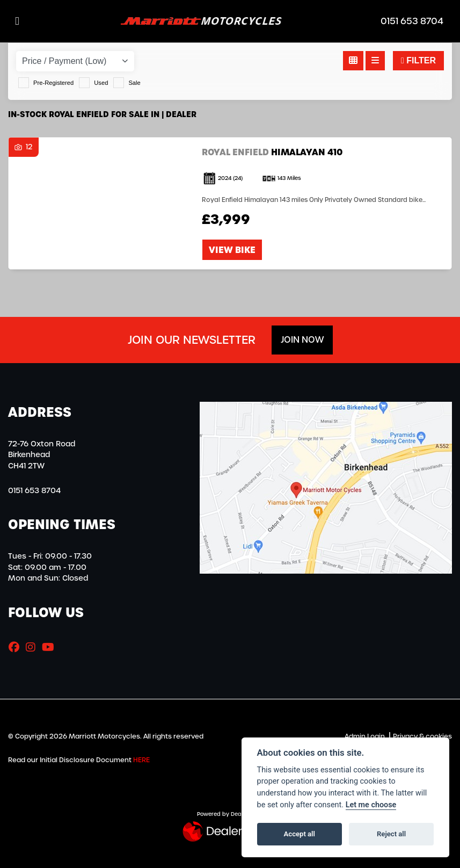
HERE (141, 760)
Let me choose (371, 805)
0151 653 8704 (412, 21)
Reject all (391, 834)
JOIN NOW (302, 340)
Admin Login (365, 736)
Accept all (300, 834)
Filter (418, 60)
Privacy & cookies (422, 736)
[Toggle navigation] (17, 21)
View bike (232, 250)
